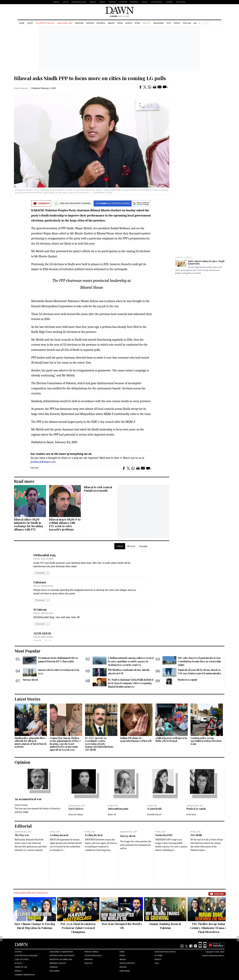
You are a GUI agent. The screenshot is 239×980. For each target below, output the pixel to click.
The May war (22, 835)
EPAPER (56, 2)
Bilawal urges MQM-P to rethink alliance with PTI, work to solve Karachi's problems (65, 524)
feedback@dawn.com (43, 462)
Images (93, 2)
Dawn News (125, 971)
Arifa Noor (191, 815)
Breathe (147, 23)
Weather (89, 959)
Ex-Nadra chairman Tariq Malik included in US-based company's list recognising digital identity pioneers (131, 683)
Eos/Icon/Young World (165, 952)
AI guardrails (154, 809)
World (129, 23)
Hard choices (76, 809)
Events (145, 2)
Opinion (90, 23)
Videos (177, 23)
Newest (131, 546)
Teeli (157, 963)
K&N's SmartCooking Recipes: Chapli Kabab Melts (206, 262)
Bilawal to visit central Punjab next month (98, 489)
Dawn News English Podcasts (31, 893)
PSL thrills (196, 835)
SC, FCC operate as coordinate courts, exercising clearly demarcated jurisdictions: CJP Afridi (99, 744)
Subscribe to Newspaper (61, 952)
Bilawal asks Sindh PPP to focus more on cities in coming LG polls (90, 78)
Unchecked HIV (164, 835)
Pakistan (79, 23)
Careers (169, 2)
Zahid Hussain (21, 805)
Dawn (122, 952)
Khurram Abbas (76, 815)
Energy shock (30, 680)
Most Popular (28, 651)
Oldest (120, 546)
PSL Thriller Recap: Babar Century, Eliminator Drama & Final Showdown (209, 928)
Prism (120, 23)
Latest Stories (27, 699)
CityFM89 (123, 2)
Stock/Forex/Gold (93, 956)
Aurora (112, 2)
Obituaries (181, 2)
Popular (187, 23)
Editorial (23, 826)
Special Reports (127, 963)
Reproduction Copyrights (62, 956)
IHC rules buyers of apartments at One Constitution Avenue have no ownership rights (199, 661)
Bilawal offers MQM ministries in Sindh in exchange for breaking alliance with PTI (28, 524)
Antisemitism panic (118, 809)
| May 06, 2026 (119, 16)
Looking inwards (59, 835)
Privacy (18, 971)
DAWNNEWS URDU (79, 2)
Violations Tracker (45, 23)
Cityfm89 (159, 956)
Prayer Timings (92, 952)
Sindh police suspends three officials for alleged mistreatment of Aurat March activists (31, 742)
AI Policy (19, 963)
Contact (19, 952)
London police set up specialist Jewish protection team (206, 741)
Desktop (88, 963)
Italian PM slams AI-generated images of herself (136, 740)
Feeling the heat (94, 835)
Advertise (134, 2)
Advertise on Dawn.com (61, 959)
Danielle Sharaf (154, 815)
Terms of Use (21, 967)
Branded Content (184, 258)
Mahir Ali (112, 815)
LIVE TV (65, 2)
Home (22, 23)
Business (101, 23)
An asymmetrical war (28, 799)
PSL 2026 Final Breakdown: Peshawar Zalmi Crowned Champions (78, 928)
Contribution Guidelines (26, 956)
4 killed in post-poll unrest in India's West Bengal (171, 740)
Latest (30, 23)
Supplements (157, 2)
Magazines (159, 23)
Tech (169, 23)
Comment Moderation (25, 975)
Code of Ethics (22, 959)
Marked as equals (188, 680)
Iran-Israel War (65, 23)
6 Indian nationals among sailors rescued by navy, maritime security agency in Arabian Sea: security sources (131, 661)
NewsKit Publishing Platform (213, 956)
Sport (137, 23)
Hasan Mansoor (21, 88)
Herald (102, 2)
